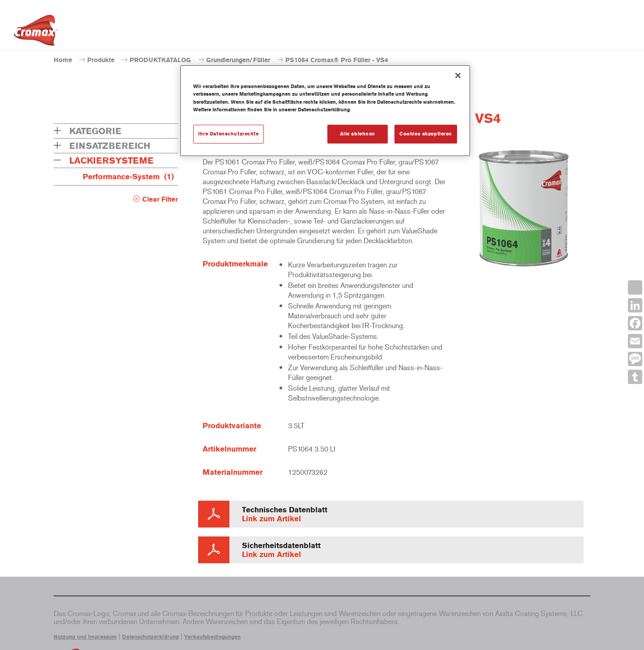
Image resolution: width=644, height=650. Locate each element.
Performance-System (128, 177)
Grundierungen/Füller (238, 60)
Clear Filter (160, 199)
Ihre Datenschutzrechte (229, 134)
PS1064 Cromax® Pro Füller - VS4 (337, 60)
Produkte (101, 60)
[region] (325, 110)
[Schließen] (458, 76)
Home (63, 60)
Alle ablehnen (358, 134)
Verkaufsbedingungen (212, 637)
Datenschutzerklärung (150, 637)
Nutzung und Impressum (85, 637)
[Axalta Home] (36, 33)
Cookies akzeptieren (426, 134)
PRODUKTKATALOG (160, 60)
